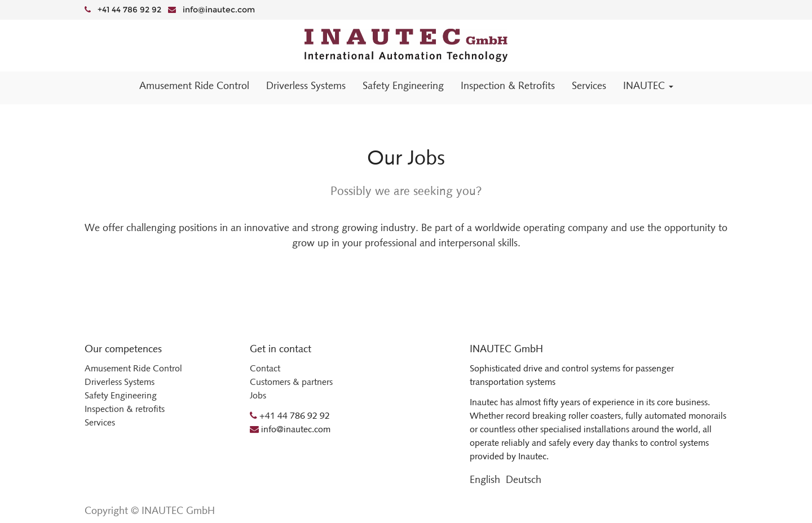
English (485, 480)
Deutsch (524, 480)
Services (100, 422)
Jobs (258, 395)
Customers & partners (291, 382)
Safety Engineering (121, 395)
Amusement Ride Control (133, 368)
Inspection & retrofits (125, 409)
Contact (265, 368)
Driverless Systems (120, 382)
